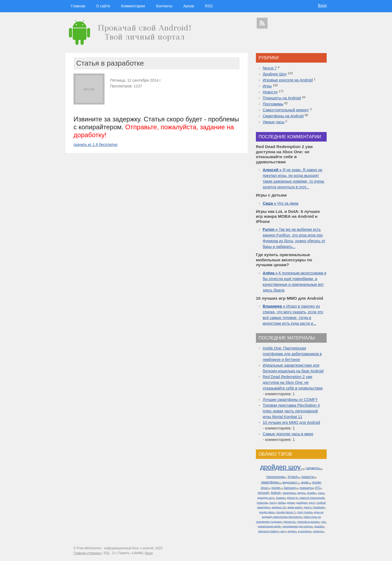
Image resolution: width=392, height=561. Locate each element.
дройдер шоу (280, 467)
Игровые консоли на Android (288, 80)
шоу (283, 531)
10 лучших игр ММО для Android (291, 422)
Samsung (290, 488)
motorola (262, 503)
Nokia (281, 503)
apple (305, 482)
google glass (267, 512)
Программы (273, 104)
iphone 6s (289, 522)
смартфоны (270, 482)
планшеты (306, 488)
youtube (319, 526)
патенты (318, 531)
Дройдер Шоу (275, 74)
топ (323, 522)
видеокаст (290, 482)
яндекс (292, 531)
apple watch (295, 507)
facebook (319, 507)
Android (276, 493)
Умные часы (274, 122)
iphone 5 (292, 498)
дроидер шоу (265, 498)
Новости (270, 92)
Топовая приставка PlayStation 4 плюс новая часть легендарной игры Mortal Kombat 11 (291, 411)
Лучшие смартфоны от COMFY (290, 400)
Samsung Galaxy (268, 531)
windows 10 (279, 507)
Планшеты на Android (282, 98)
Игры (267, 86)
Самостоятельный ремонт (286, 110)
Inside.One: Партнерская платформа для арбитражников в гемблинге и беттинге (292, 354)
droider (311, 493)
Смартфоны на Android (283, 116)
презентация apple (269, 526)
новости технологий (312, 498)
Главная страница (87, 553)
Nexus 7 (270, 68)
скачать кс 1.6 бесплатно (96, 145)
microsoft (263, 493)
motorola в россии (308, 522)
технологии (275, 477)
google (276, 488)
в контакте (304, 531)
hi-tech (293, 477)
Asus (321, 493)
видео (301, 493)
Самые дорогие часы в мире (288, 434)
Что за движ (281, 203)
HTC (318, 488)
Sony (272, 503)
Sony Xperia (304, 512)
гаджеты (313, 468)
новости (308, 477)
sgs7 (311, 503)
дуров (290, 503)
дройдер (301, 503)
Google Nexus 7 (286, 512)
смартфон (289, 493)
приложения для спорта (297, 526)
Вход (322, 5)
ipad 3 (307, 507)
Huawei (280, 498)
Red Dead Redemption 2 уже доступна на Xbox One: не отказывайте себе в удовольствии (293, 382)
